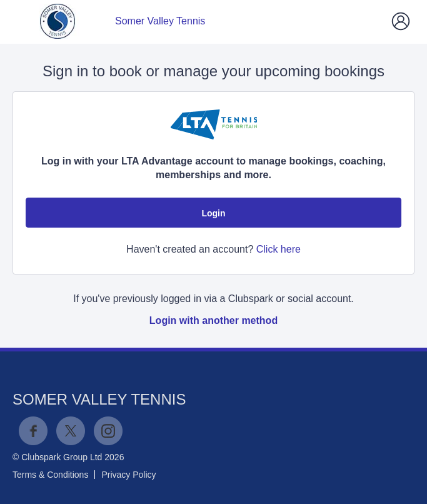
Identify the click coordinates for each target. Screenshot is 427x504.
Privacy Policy (128, 475)
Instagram (108, 431)
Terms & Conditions (50, 475)
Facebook (33, 431)
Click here (279, 249)
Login (213, 213)
